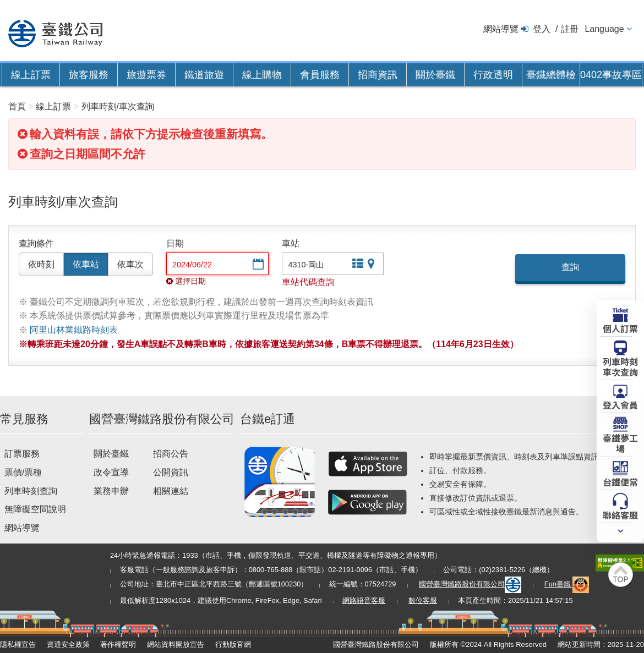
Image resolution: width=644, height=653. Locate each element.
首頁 (17, 106)
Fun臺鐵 (567, 584)
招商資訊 (378, 75)
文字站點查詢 (357, 265)
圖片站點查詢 (372, 265)
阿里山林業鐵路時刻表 (74, 330)
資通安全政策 (68, 644)
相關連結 (171, 491)
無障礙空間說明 (35, 509)
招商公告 (171, 454)
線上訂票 (31, 75)
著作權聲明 (118, 644)
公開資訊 (171, 472)
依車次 (130, 264)
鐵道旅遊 (204, 75)
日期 (175, 243)
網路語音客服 (364, 600)
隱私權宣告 (18, 644)
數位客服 (423, 600)
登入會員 (620, 404)
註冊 (570, 29)
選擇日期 (257, 265)
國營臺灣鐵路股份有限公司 (470, 584)
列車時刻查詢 (31, 491)
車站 (291, 243)
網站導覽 (501, 29)
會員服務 (320, 75)
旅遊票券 (146, 75)
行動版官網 (233, 644)
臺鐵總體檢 (551, 75)
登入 (542, 29)
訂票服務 (22, 454)
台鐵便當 (620, 481)
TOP (621, 579)
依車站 (86, 264)
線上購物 (262, 75)
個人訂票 (620, 328)
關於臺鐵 (435, 75)
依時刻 (41, 264)
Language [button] (604, 29)
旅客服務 (89, 75)
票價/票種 (23, 472)
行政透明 (493, 75)
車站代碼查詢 (308, 282)
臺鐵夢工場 (620, 443)
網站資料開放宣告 (176, 644)
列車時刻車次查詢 (620, 366)
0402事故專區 (611, 75)
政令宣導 (111, 472)
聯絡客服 (620, 514)
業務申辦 (111, 491)
